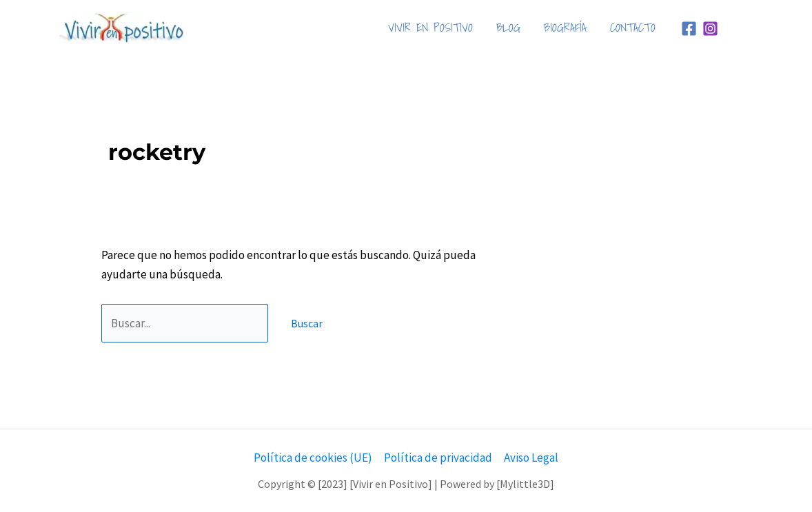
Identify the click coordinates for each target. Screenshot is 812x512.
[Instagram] (710, 29)
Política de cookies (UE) (313, 458)
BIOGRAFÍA (565, 27)
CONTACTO (633, 27)
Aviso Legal (531, 458)
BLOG (508, 27)
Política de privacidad (438, 458)
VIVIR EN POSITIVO (430, 27)
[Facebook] (689, 29)
